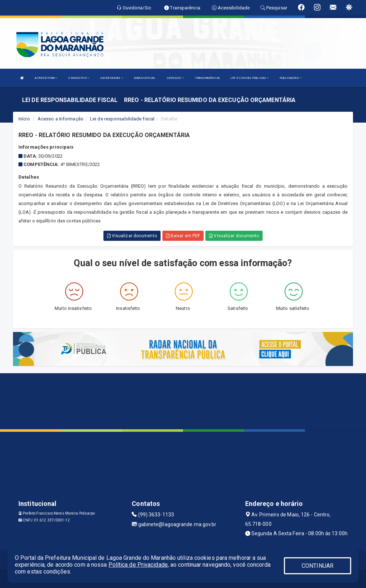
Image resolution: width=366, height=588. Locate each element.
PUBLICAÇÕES (291, 78)
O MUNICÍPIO (79, 78)
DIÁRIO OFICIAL (145, 78)
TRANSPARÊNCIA (207, 78)
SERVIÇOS (175, 78)
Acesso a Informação (61, 119)
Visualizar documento (132, 236)
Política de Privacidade (138, 565)
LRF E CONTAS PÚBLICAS (250, 78)
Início (24, 119)
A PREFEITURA (46, 78)
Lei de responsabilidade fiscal (122, 119)
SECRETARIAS (112, 78)
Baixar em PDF (183, 236)
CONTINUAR (318, 566)
